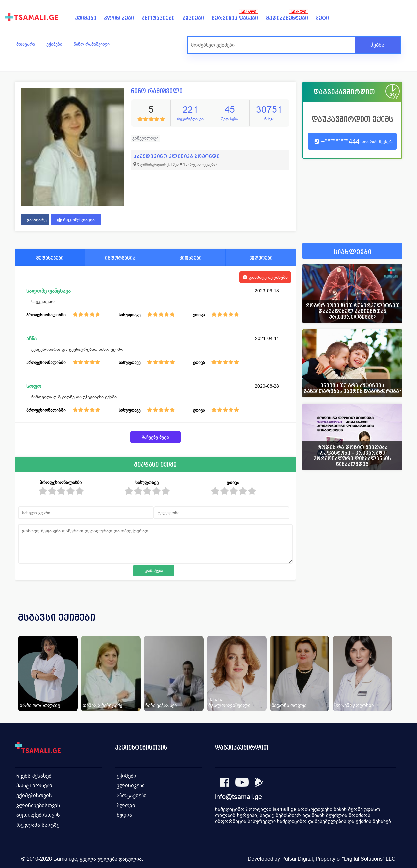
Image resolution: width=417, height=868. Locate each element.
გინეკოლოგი (145, 138)
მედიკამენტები (287, 18)
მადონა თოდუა (289, 705)
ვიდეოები (261, 258)
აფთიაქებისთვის (38, 815)
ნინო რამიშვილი (92, 44)
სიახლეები (353, 252)
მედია (124, 815)
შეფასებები (50, 258)
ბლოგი (126, 805)
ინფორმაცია (120, 258)
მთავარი (26, 44)
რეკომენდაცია (76, 220)
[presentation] (388, 625)
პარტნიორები (34, 786)
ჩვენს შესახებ (34, 776)
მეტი (322, 18)
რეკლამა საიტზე (38, 825)
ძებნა (377, 45)
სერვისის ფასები (235, 18)
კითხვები (190, 258)
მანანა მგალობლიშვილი (230, 702)
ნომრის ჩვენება (378, 142)
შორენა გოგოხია (354, 705)
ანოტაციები (158, 18)
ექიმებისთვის (34, 796)
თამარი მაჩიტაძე (102, 705)
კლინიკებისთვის (38, 805)
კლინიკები (119, 18)
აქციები (193, 18)
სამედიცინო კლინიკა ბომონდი (176, 156)
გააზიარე (35, 220)
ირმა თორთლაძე (40, 705)
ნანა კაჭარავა (161, 705)
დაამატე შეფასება (265, 277)
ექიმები (86, 18)
